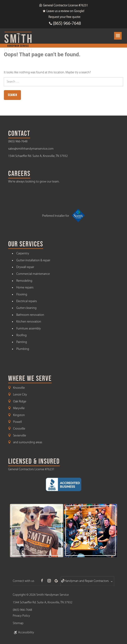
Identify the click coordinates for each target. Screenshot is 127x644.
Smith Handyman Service (53, 595)
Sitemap (18, 623)
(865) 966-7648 (67, 24)
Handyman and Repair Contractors (87, 581)
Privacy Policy (21, 616)
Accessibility (23, 633)
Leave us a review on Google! (63, 11)
